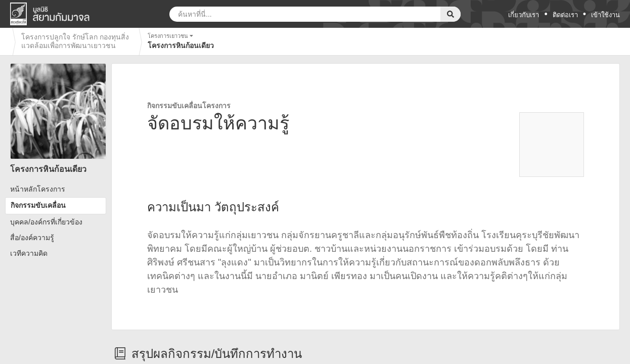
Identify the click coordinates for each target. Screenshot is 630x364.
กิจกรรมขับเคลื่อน (38, 205)
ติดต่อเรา (565, 15)
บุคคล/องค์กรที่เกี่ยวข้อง (46, 222)
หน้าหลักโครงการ (38, 189)
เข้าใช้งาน (605, 15)
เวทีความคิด (29, 253)
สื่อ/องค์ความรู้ (32, 238)
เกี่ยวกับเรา (524, 15)
